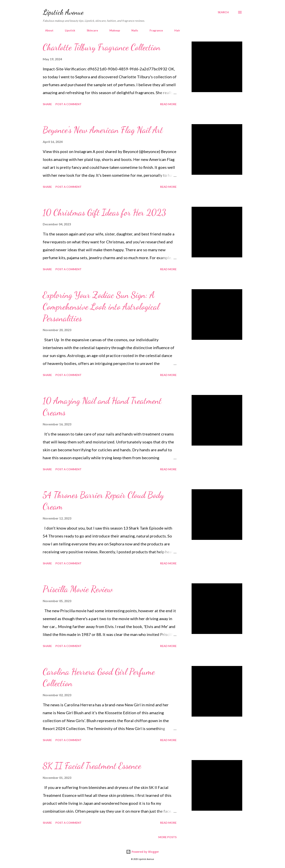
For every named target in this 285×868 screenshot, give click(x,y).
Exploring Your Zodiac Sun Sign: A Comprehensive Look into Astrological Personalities (101, 306)
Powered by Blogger (142, 852)
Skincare (90, 30)
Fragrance (154, 30)
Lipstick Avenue (63, 12)
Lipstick (68, 30)
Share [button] (47, 104)
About (47, 30)
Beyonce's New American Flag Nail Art (103, 130)
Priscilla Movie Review (78, 589)
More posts (167, 837)
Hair (175, 30)
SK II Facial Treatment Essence (92, 766)
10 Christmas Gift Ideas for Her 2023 (104, 213)
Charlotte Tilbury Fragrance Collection (102, 47)
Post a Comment (68, 104)
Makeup (112, 30)
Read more (168, 104)
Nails (132, 30)
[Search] (223, 12)
